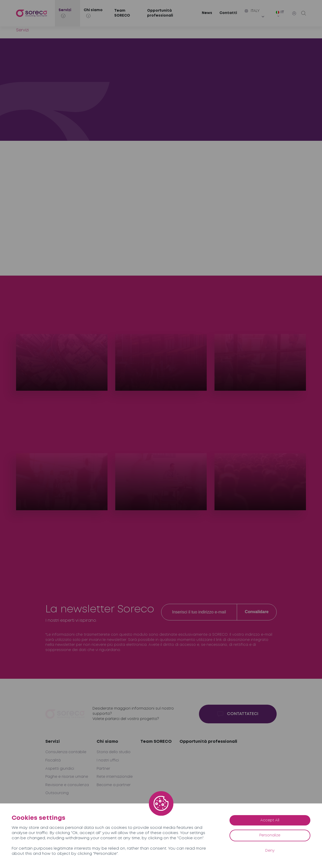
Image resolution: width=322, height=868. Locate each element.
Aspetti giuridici (60, 769)
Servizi (53, 742)
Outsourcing (57, 793)
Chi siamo (107, 742)
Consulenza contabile (66, 752)
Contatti (228, 13)
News (207, 13)
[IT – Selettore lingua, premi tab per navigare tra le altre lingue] (282, 14)
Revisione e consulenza (67, 785)
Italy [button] (252, 11)
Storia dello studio (114, 752)
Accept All (270, 820)
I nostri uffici (108, 760)
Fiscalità (53, 760)
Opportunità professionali (160, 13)
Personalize (270, 835)
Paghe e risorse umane (67, 777)
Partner (103, 769)
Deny (270, 851)
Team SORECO (122, 13)
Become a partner (114, 785)
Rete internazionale (115, 777)
